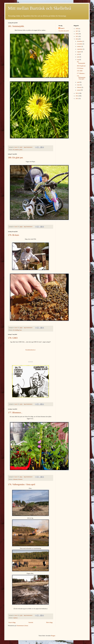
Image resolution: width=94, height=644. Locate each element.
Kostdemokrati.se (30, 350)
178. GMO (13, 338)
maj (78, 60)
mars (79, 85)
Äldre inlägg (49, 622)
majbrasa (15, 618)
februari (79, 87)
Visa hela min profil (64, 31)
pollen (21, 150)
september (80, 49)
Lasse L (62, 28)
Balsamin (16, 479)
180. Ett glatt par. (16, 157)
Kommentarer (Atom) (22, 626)
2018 (77, 29)
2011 (77, 99)
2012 (77, 96)
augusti (79, 52)
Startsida (31, 622)
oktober (79, 46)
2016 (77, 34)
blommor (20, 479)
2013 (77, 93)
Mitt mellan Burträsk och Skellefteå (40, 8)
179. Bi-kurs (13, 235)
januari (79, 90)
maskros (17, 150)
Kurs (21, 330)
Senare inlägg (12, 622)
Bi (14, 150)
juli (78, 54)
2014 (77, 39)
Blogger (53, 636)
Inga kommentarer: (28, 147)
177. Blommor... (15, 412)
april (79, 82)
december (80, 41)
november (80, 44)
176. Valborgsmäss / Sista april (22, 484)
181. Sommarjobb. (16, 26)
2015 (77, 36)
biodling (17, 330)
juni (78, 57)
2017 (77, 31)
